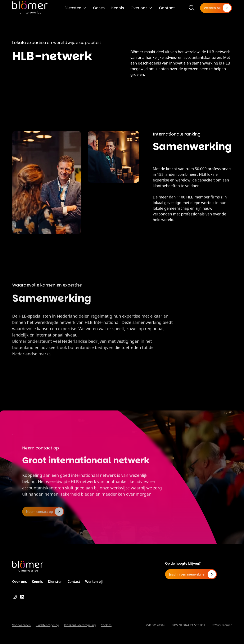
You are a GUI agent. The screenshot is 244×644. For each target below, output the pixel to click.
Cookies (106, 625)
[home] (30, 8)
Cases (99, 8)
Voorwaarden (21, 625)
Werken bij (94, 582)
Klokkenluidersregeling (80, 625)
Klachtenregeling (48, 625)
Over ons (139, 8)
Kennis (118, 8)
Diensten (73, 8)
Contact (167, 8)
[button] (76, 8)
